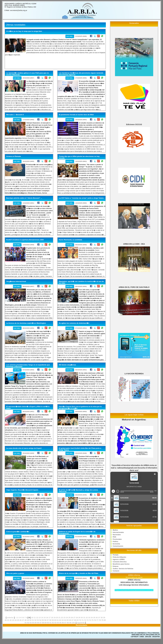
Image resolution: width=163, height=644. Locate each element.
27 (74, 618)
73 (87, 620)
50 (30, 620)
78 (100, 620)
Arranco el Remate (14, 156)
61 (58, 620)
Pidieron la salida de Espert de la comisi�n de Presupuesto (77, 533)
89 (46, 623)
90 (48, 623)
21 (59, 618)
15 (45, 618)
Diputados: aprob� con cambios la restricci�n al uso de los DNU (81, 282)
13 (40, 618)
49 (28, 620)
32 (87, 618)
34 (92, 618)
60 (55, 620)
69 (78, 620)
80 (105, 620)
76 (95, 620)
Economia (116, 544)
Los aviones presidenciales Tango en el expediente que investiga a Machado (28, 366)
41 (8, 620)
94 (58, 623)
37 (99, 618)
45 (18, 620)
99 (70, 623)
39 (104, 618)
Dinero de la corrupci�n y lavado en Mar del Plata (79, 573)
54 (40, 620)
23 (64, 618)
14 (42, 618)
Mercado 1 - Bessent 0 (15, 115)
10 (32, 618)
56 (45, 620)
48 (25, 620)
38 (102, 618)
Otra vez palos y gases (15, 573)
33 (89, 618)
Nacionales (117, 535)
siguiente (81, 623)
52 (35, 620)
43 (13, 620)
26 (72, 618)
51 (33, 620)
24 (67, 618)
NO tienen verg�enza (67, 365)
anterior (10, 618)
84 (33, 623)
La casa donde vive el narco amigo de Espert (24, 448)
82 (28, 623)
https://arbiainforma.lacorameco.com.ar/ (134, 590)
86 (38, 623)
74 (90, 620)
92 (53, 623)
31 (84, 618)
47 (23, 620)
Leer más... (70, 36)
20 (57, 618)
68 (75, 620)
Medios (115, 530)
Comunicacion (118, 546)
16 (47, 618)
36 (97, 618)
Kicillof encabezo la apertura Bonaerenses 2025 (25, 240)
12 (37, 618)
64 (65, 620)
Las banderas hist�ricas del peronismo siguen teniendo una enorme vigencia (81, 74)
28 (77, 618)
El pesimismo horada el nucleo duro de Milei (76, 115)
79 (102, 620)
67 (73, 620)
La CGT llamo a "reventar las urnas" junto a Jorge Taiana (81, 198)
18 (52, 618)
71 (83, 620)
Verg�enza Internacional (16, 281)
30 (82, 618)
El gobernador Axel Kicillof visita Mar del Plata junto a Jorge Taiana (80, 449)
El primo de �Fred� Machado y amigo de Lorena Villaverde (78, 491)
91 (51, 623)
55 (43, 620)
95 (60, 623)
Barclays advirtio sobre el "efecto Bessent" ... (24, 198)
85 (36, 623)
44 (16, 620)
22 (62, 618)
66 (70, 620)
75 (92, 620)
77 (97, 620)
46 (21, 620)
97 (65, 623)
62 (60, 620)
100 (73, 623)
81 (26, 623)
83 (31, 623)
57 (48, 620)
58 (50, 620)
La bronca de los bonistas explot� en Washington (26, 323)
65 (68, 620)
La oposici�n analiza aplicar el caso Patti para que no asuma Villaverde (28, 74)
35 (94, 618)
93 (55, 623)
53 (38, 620)
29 (79, 618)
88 (43, 623)
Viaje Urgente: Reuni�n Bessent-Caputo (22, 490)
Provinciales (117, 539)
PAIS (114, 537)
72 (85, 620)
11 (35, 618)
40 (6, 620)
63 (63, 620)
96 (63, 623)
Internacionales (118, 532)
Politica (115, 542)
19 (55, 618)
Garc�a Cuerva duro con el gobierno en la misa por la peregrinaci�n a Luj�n (80, 407)
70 (80, 620)
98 (68, 623)
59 (53, 620)
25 (69, 618)
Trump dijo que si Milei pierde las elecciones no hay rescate (79, 157)
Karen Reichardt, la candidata (70, 240)
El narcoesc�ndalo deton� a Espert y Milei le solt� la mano (28, 407)
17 (50, 618)
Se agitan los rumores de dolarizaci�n (74, 323)
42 (11, 620)
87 (41, 623)
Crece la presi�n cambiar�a (18, 532)
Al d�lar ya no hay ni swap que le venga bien (24, 31)
